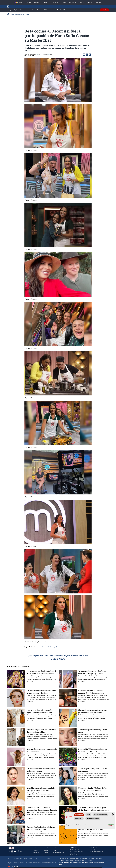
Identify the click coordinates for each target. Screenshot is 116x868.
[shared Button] (90, 55)
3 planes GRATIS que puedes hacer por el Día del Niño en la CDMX (93, 750)
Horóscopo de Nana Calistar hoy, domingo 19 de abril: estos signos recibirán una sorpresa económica (91, 692)
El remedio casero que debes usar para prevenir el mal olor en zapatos (93, 711)
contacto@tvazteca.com (96, 850)
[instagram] (12, 852)
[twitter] (9, 852)
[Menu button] (14, 6)
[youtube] (15, 852)
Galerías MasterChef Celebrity (47, 647)
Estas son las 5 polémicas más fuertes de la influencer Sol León (41, 828)
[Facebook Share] (84, 55)
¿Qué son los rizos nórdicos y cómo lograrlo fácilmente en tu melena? (40, 711)
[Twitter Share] (87, 55)
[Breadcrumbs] (9, 14)
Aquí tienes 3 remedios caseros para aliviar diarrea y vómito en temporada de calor (93, 809)
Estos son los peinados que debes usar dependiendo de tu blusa (41, 731)
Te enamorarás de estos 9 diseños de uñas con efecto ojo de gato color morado (92, 672)
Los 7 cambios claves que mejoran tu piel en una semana (41, 770)
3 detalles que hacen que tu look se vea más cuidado (93, 770)
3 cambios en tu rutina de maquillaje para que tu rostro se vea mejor (41, 789)
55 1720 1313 (93, 851)
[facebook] (18, 852)
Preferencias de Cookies (75, 858)
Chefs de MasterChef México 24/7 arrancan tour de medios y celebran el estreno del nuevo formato (41, 809)
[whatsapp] (21, 852)
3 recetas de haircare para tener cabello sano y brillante (42, 750)
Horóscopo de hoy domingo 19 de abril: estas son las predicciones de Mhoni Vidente (42, 672)
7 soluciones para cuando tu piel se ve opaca (93, 731)
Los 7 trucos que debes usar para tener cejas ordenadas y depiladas (41, 692)
